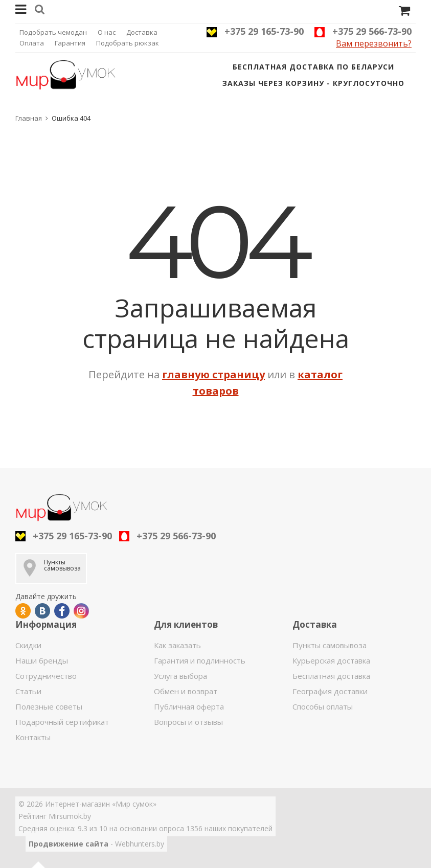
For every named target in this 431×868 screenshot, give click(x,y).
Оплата (32, 43)
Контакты (33, 737)
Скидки (28, 645)
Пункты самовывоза (330, 645)
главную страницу (213, 374)
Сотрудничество (46, 676)
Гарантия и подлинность (200, 660)
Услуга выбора (180, 676)
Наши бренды (42, 660)
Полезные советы (49, 706)
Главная (29, 118)
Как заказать (177, 645)
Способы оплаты (323, 706)
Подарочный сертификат (62, 722)
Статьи (28, 691)
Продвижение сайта (69, 844)
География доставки (330, 691)
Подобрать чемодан (53, 32)
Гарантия (70, 43)
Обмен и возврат (186, 691)
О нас (107, 32)
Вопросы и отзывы (188, 722)
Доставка (142, 32)
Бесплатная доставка (331, 676)
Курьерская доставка (331, 660)
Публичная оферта (189, 706)
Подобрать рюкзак (128, 43)
